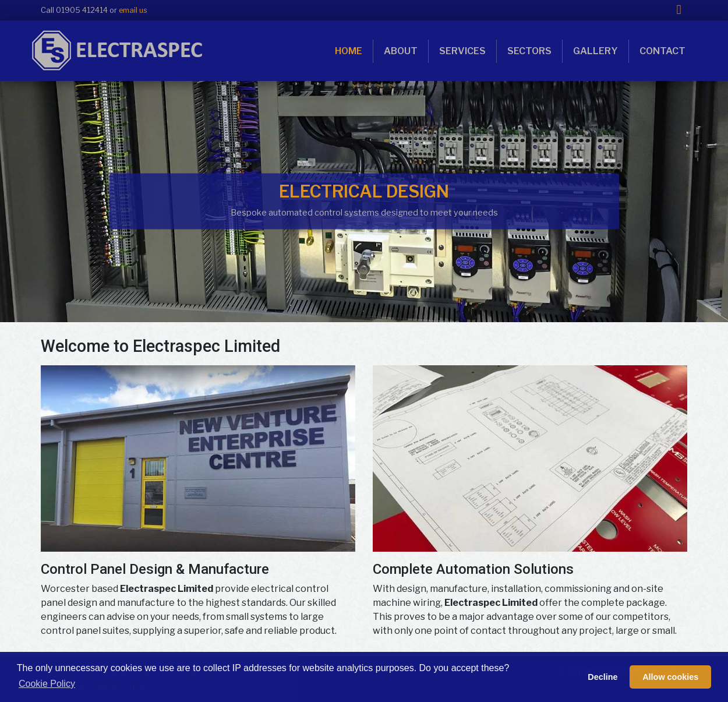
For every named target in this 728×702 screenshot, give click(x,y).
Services (462, 51)
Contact (662, 51)
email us (133, 10)
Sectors (529, 51)
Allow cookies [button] (670, 677)
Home (349, 51)
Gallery (596, 51)
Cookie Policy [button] (47, 684)
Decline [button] (602, 677)
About (401, 51)
